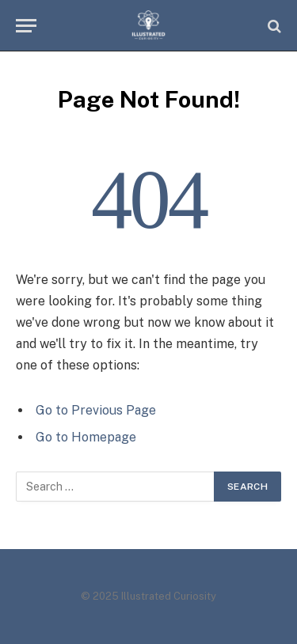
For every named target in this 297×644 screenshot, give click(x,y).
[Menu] (26, 26)
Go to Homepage (86, 437)
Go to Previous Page (96, 410)
